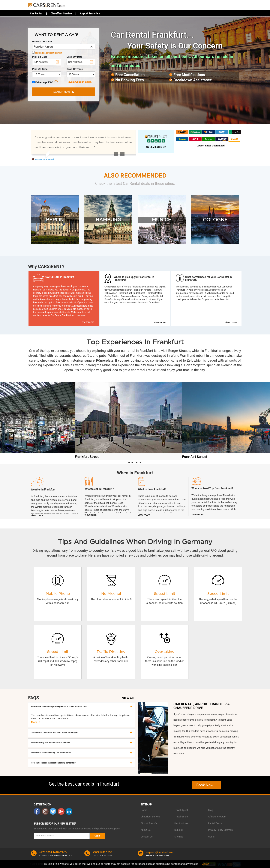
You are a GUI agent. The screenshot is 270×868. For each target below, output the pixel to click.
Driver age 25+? (45, 82)
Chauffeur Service (61, 13)
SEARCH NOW (64, 92)
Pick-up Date (40, 57)
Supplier (179, 830)
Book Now (206, 785)
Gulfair (212, 837)
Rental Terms (215, 823)
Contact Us (147, 837)
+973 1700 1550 (102, 852)
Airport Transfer (149, 823)
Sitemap (179, 837)
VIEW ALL (129, 698)
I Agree (205, 864)
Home (144, 810)
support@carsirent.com (160, 852)
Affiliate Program (217, 817)
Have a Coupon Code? (79, 82)
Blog (211, 810)
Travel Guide (181, 817)
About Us (146, 830)
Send (97, 836)
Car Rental (36, 13)
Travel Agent (181, 810)
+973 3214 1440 (49, 852)
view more (88, 322)
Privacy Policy (216, 830)
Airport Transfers (90, 13)
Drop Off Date (75, 57)
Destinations (181, 823)
